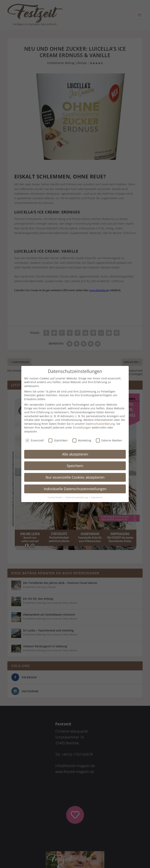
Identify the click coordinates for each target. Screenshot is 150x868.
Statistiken (58, 440)
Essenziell (35, 440)
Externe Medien (109, 440)
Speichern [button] (75, 466)
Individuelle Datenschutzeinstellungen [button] (75, 489)
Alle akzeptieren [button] (75, 454)
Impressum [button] (97, 497)
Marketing (82, 440)
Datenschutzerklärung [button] (77, 497)
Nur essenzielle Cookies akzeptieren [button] (75, 477)
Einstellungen (82, 427)
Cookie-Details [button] (55, 497)
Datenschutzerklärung (100, 424)
